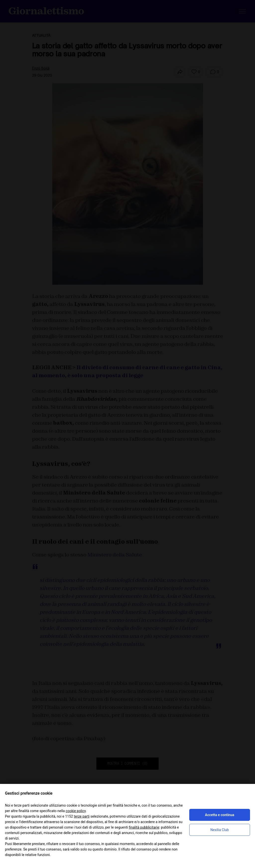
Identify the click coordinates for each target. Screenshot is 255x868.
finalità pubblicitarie (144, 827)
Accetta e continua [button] (220, 815)
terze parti (82, 816)
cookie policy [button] (76, 811)
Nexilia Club (220, 830)
